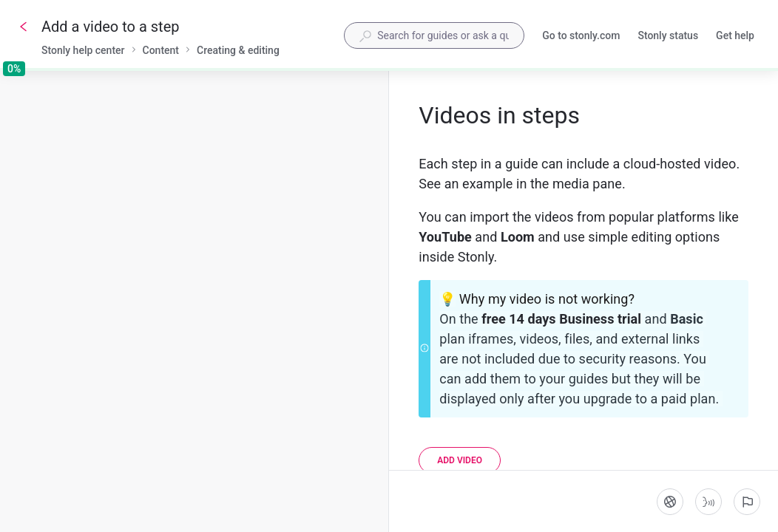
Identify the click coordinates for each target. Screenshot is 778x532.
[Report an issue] (747, 502)
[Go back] (24, 27)
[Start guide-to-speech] (708, 502)
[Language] (670, 502)
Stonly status (668, 37)
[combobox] (434, 35)
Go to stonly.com (581, 37)
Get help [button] (735, 35)
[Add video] (460, 460)
